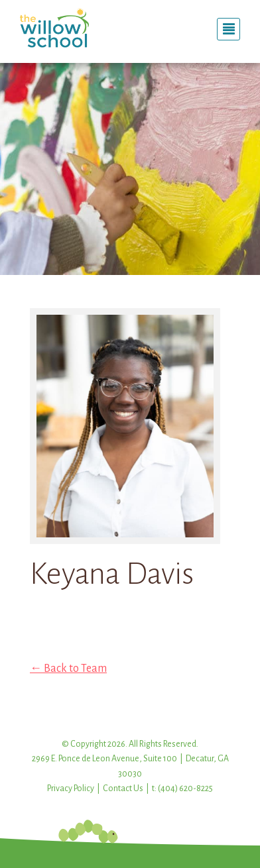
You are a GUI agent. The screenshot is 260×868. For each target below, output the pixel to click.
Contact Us (123, 788)
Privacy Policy (71, 788)
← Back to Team (68, 669)
